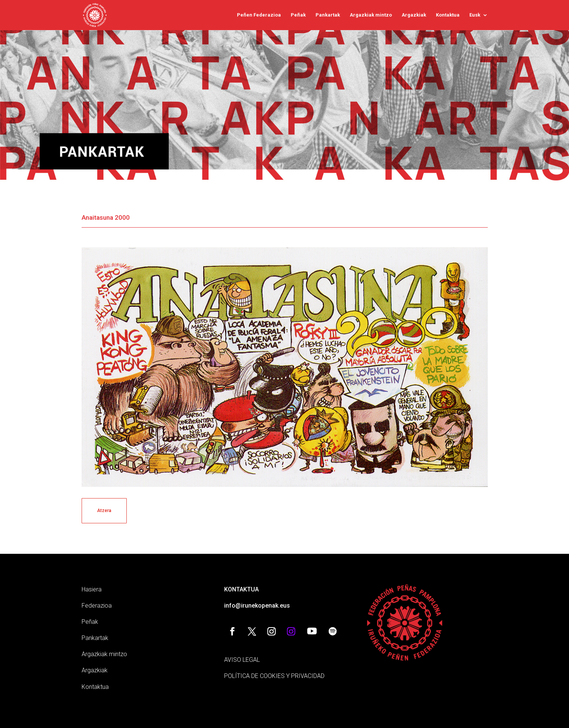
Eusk (475, 15)
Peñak (298, 15)
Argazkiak (414, 15)
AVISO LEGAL (242, 660)
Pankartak (328, 15)
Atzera (104, 511)
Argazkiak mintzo (371, 15)
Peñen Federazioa (259, 15)
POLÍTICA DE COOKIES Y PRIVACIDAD (274, 676)
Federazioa (97, 606)
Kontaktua (448, 15)
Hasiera (92, 589)
